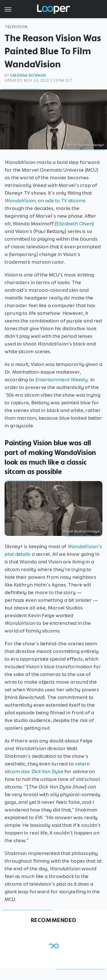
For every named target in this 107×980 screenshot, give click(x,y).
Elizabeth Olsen (74, 224)
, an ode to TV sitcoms (45, 201)
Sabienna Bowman (28, 75)
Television (16, 27)
